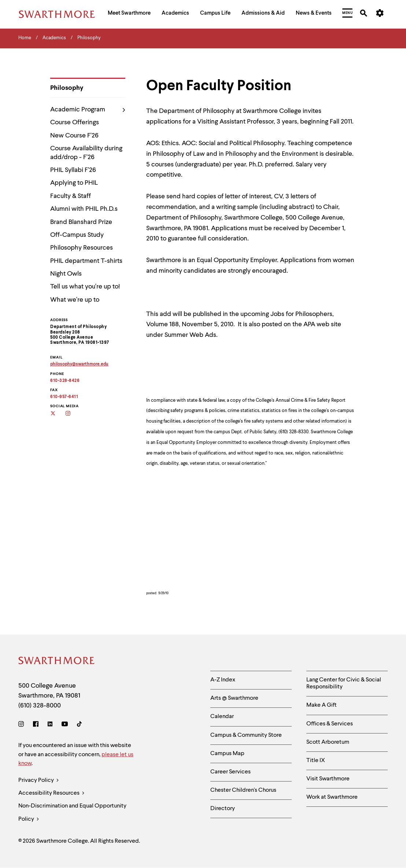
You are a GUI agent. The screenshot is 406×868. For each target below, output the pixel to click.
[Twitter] (58, 414)
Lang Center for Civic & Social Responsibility (344, 683)
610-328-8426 (65, 381)
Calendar (222, 717)
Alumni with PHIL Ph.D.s (84, 209)
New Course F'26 (74, 136)
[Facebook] (36, 725)
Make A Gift (322, 705)
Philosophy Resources (82, 248)
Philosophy (67, 88)
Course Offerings (75, 122)
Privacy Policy (39, 781)
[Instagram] (73, 414)
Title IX (316, 761)
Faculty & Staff (71, 196)
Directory (223, 809)
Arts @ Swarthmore (234, 698)
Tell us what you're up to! (85, 287)
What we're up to (75, 300)
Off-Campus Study (77, 235)
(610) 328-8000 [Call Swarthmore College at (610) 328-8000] (40, 706)
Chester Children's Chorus (243, 790)
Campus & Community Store (246, 735)
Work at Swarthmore (332, 797)
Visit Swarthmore (328, 779)
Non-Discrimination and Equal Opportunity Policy (72, 814)
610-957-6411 (64, 397)
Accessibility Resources (51, 793)
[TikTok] (79, 725)
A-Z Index (223, 680)
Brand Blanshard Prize (81, 222)
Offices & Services (330, 724)
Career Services (230, 772)
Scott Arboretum (328, 742)
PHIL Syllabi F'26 (73, 170)
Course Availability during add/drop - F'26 (86, 153)
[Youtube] (65, 725)
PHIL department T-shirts (86, 261)
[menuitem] (129, 14)
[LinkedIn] (50, 725)
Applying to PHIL (74, 183)
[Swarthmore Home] (57, 662)
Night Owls (66, 274)
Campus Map (227, 754)
